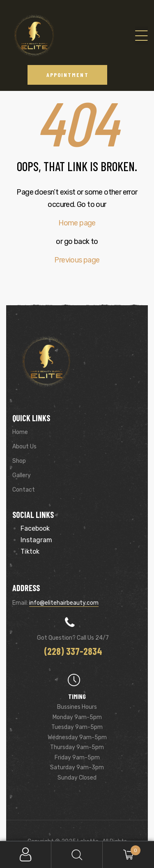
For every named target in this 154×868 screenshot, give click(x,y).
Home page (77, 223)
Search (77, 855)
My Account (26, 855)
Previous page (77, 260)
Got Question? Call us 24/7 (73, 638)
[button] (68, 75)
